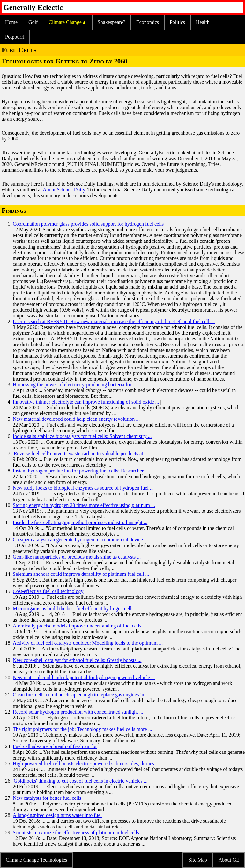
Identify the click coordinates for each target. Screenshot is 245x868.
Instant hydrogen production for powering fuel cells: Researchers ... (82, 471)
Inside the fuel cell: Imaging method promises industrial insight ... (80, 522)
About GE (229, 860)
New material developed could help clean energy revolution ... (76, 419)
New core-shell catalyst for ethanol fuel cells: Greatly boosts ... (77, 660)
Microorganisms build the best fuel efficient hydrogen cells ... (76, 608)
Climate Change (65, 22)
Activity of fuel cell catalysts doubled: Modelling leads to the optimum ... (88, 643)
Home (11, 22)
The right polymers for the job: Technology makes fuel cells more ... (82, 729)
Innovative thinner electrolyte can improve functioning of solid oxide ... (86, 402)
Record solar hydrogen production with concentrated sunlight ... (78, 712)
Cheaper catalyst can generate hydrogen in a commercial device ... (80, 540)
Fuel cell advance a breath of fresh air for (55, 746)
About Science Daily (64, 190)
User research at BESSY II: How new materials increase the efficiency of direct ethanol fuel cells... (114, 321)
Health (203, 22)
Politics (177, 22)
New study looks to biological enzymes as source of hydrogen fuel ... (83, 488)
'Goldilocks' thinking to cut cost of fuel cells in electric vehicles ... (80, 781)
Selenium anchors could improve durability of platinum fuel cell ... (81, 574)
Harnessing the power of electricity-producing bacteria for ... (75, 385)
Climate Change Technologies (36, 860)
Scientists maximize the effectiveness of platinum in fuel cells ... (78, 832)
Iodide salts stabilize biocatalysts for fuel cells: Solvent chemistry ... (82, 436)
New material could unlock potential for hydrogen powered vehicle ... (84, 677)
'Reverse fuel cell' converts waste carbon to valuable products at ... (81, 453)
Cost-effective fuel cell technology (48, 591)
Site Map (197, 860)
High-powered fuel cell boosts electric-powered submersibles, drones (83, 764)
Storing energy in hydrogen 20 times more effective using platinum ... (84, 505)
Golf (33, 22)
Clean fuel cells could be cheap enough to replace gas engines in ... (81, 695)
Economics (148, 22)
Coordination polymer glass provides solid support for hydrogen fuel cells (88, 224)
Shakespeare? (111, 22)
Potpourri (15, 37)
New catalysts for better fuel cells (47, 798)
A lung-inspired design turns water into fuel (57, 815)
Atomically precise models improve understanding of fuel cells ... (80, 626)
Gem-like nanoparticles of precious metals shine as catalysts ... (77, 557)
